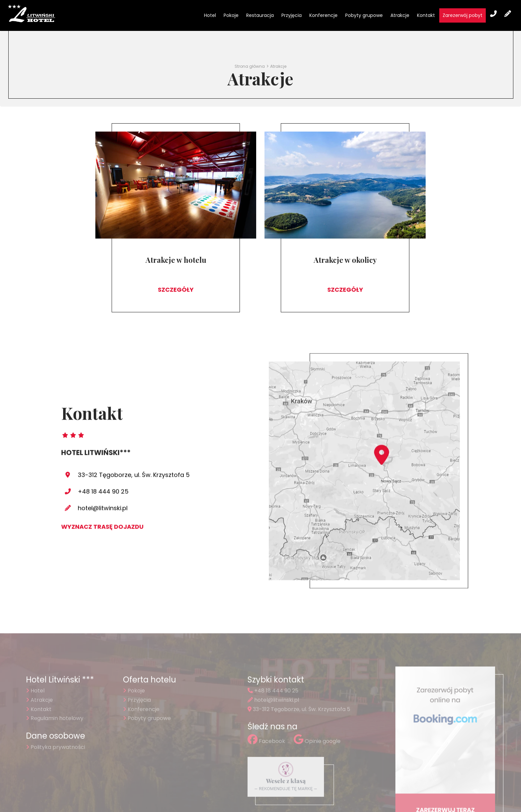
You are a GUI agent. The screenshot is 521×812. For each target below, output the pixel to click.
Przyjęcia (292, 15)
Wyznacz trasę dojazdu (102, 488)
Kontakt (426, 15)
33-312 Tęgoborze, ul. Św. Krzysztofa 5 (134, 436)
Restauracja (260, 15)
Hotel (210, 15)
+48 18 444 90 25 (103, 452)
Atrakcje (400, 15)
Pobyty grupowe (364, 15)
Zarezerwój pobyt (463, 15)
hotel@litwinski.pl (103, 469)
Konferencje (323, 15)
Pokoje (231, 15)
